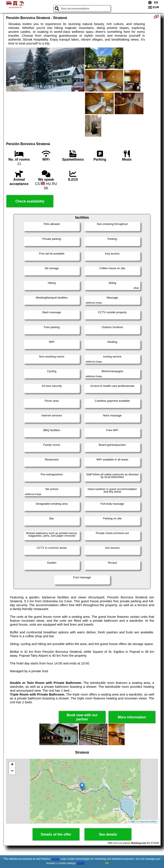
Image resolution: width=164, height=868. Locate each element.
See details (108, 834)
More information (132, 717)
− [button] (12, 771)
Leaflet (132, 822)
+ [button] (12, 765)
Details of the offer (56, 834)
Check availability (30, 201)
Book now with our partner (82, 717)
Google (55, 859)
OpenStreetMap (148, 822)
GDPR (81, 863)
